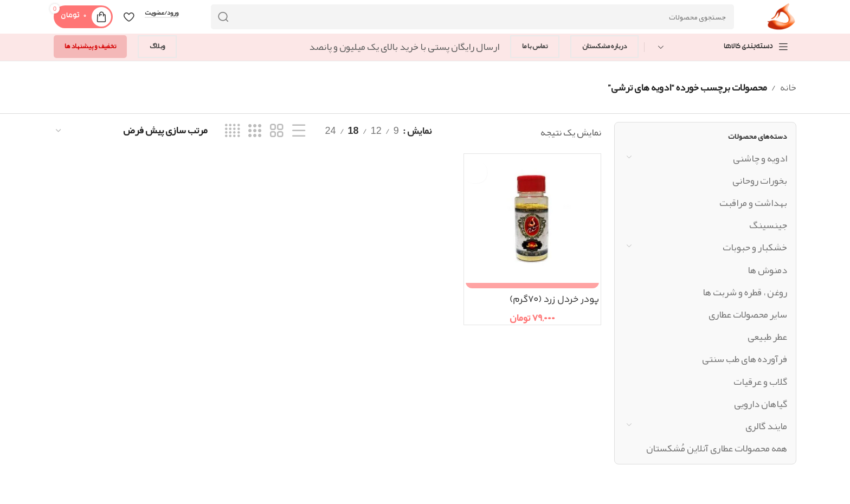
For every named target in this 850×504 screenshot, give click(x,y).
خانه (788, 88)
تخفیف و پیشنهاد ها (90, 48)
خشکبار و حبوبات (755, 249)
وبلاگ (157, 48)
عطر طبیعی (767, 338)
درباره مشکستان (604, 48)
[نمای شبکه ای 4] (232, 132)
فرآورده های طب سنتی (745, 360)
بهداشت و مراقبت (753, 204)
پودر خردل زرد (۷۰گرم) (551, 301)
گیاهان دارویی (761, 405)
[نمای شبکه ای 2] (276, 132)
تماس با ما (535, 48)
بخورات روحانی (760, 182)
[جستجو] (472, 17)
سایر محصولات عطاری (748, 315)
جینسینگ (768, 227)
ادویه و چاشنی (760, 159)
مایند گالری (766, 427)
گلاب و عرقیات (760, 383)
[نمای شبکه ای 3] (255, 132)
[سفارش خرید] (131, 132)
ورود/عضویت (162, 14)
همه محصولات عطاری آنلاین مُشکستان (717, 449)
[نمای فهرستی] (299, 132)
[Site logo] (781, 21)
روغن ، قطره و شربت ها (745, 293)
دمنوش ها (767, 271)
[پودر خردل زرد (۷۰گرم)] (532, 224)
